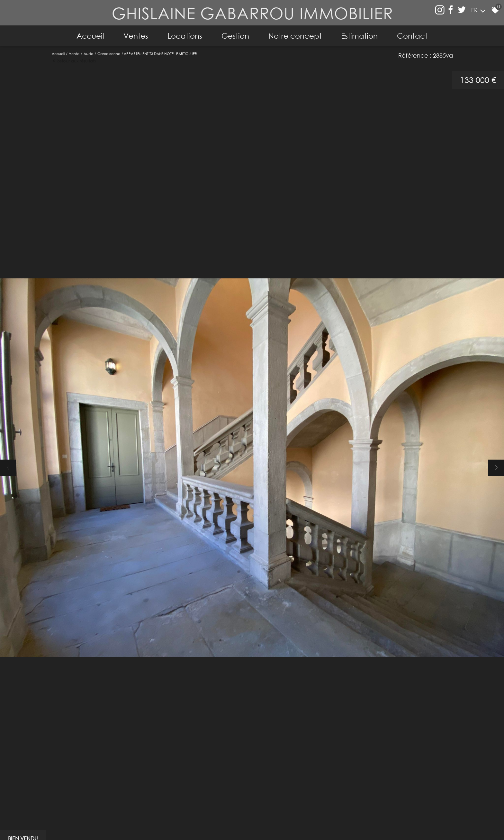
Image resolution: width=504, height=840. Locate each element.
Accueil (90, 36)
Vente (74, 54)
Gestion (235, 36)
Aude (88, 54)
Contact (412, 36)
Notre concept (295, 36)
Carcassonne (109, 54)
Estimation (359, 36)
